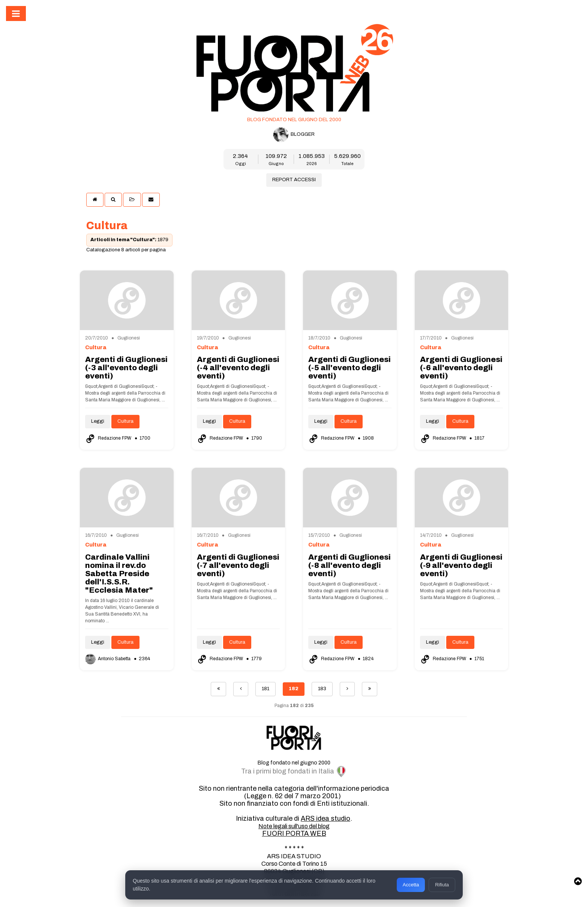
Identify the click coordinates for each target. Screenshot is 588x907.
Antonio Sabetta (108, 659)
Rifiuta (442, 885)
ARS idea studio (325, 818)
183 (322, 689)
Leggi (98, 421)
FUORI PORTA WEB (294, 833)
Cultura (125, 421)
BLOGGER (294, 135)
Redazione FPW (109, 438)
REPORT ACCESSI (294, 180)
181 (265, 689)
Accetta (411, 885)
